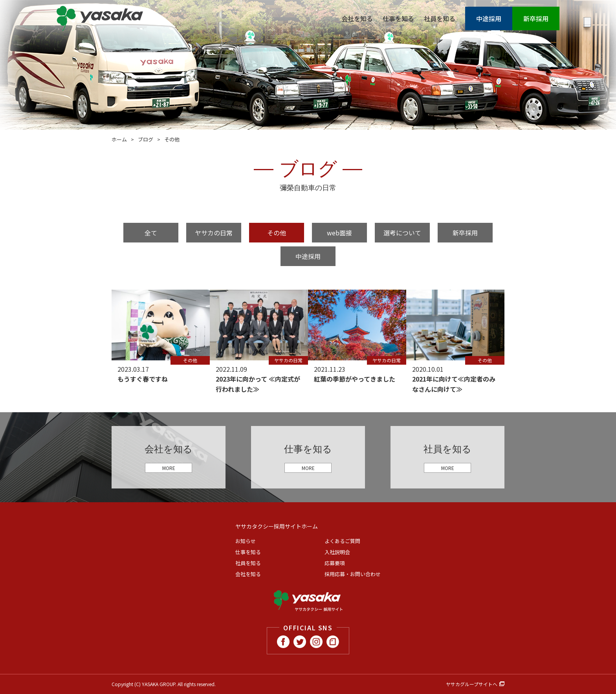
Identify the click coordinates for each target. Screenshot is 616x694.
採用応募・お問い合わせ (353, 574)
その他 (277, 233)
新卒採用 (536, 18)
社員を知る (440, 18)
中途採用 (489, 18)
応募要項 (335, 563)
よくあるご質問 (342, 541)
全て (151, 233)
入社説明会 (337, 552)
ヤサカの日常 (214, 233)
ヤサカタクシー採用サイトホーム (277, 526)
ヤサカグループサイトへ (472, 684)
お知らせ (246, 541)
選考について (402, 233)
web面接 (339, 233)
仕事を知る (398, 18)
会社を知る (357, 18)
